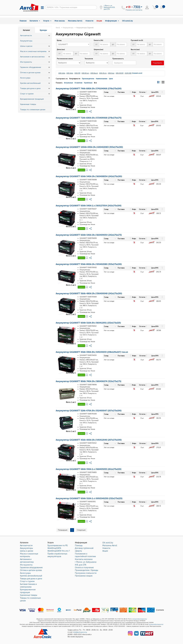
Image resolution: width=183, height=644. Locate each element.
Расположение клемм (65, 59)
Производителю (88, 79)
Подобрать (158, 63)
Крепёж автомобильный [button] (30, 83)
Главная (23, 21)
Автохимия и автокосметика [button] (32, 57)
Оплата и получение (84, 568)
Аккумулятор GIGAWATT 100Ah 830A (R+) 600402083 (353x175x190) (89, 147)
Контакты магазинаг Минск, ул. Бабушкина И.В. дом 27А (86, 562)
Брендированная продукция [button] (32, 99)
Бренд (59, 40)
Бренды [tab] (43, 30)
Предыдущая (63, 530)
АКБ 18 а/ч (103, 73)
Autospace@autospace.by (156, 624)
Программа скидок (84, 576)
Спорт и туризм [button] (27, 94)
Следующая (81, 530)
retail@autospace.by (80, 632)
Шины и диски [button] (26, 46)
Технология (89, 59)
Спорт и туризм (27, 581)
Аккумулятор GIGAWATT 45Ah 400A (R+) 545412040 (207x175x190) (89, 440)
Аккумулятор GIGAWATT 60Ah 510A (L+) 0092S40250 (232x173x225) (89, 498)
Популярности (75, 79)
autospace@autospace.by (139, 619)
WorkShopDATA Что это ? (59, 551)
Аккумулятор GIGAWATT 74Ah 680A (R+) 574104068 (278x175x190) (89, 89)
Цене (111, 79)
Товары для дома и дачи (31, 579)
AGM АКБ (128, 73)
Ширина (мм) (98, 50)
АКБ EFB (77, 73)
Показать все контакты (134, 10)
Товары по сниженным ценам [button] (33, 110)
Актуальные (68, 83)
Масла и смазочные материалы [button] (33, 51)
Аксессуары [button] (25, 78)
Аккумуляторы (68, 28)
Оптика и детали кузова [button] (30, 73)
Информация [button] (112, 21)
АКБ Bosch (94, 73)
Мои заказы (60, 21)
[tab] (35, 36)
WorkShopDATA (54, 548)
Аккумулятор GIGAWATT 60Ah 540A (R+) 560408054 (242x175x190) (89, 176)
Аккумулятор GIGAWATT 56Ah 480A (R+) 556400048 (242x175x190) (89, 293)
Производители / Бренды (87, 570)
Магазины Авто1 (75, 21)
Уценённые (88, 83)
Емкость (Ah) (98, 40)
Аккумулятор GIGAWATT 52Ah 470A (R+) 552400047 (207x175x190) (89, 411)
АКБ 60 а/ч (85, 73)
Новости (89, 21)
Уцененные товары (29, 595)
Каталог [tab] (27, 30)
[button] (49, 36)
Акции (99, 21)
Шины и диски (27, 551)
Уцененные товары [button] (28, 104)
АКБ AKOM (120, 73)
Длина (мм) (61, 50)
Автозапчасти (26, 545)
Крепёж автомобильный (31, 576)
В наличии (78, 83)
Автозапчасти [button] (26, 36)
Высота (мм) (135, 50)
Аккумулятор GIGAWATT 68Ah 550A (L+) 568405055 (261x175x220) (89, 469)
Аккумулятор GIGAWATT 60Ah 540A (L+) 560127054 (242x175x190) (89, 206)
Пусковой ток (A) (137, 40)
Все (95, 83)
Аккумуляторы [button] (26, 41)
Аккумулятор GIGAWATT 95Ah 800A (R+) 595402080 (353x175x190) (89, 264)
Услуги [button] (47, 21)
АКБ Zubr (111, 73)
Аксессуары (25, 573)
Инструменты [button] (26, 62)
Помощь (79, 545)
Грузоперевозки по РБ (58, 545)
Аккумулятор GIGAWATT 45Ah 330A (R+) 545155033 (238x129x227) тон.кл (92, 352)
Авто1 (58, 28)
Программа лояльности (86, 573)
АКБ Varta (70, 73)
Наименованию (102, 79)
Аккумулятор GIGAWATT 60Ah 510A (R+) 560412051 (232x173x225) (88, 323)
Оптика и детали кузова (31, 570)
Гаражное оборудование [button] (31, 67)
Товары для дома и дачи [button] (30, 88)
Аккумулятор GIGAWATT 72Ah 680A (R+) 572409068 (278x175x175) (89, 118)
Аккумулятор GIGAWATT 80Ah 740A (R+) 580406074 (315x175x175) (88, 381)
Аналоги (81, 111)
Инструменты (26, 565)
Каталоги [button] (35, 21)
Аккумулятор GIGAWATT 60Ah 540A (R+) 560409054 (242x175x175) (89, 235)
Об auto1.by (127, 21)
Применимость (118, 59)
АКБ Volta (62, 73)
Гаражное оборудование (31, 568)
